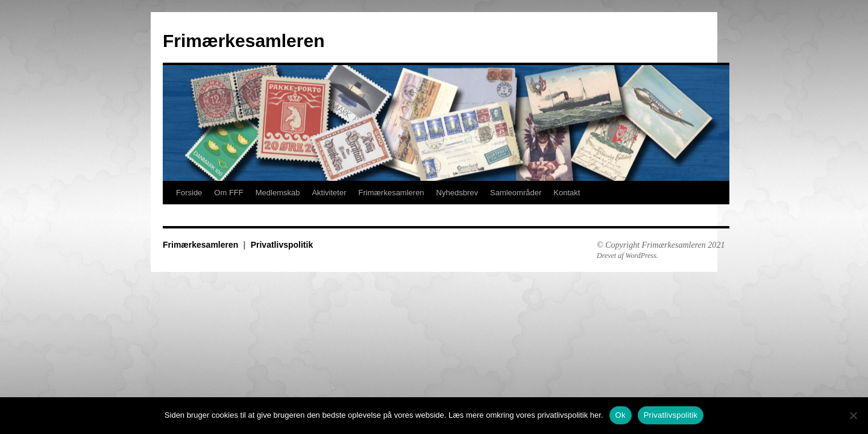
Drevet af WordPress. (627, 256)
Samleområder (516, 193)
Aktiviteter (329, 193)
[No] (853, 415)
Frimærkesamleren (244, 41)
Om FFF (228, 193)
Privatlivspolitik (282, 245)
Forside (189, 193)
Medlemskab (278, 193)
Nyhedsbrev (457, 193)
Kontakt (567, 193)
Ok (621, 415)
